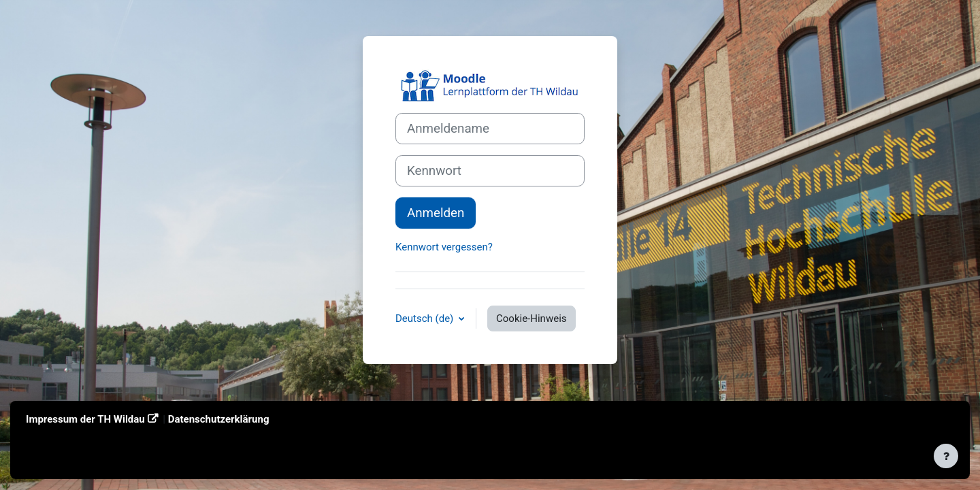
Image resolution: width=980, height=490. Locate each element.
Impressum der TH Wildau (85, 419)
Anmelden (436, 213)
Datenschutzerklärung (219, 419)
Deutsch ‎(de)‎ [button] (426, 318)
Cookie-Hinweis (531, 318)
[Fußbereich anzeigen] (946, 456)
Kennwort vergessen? (444, 247)
